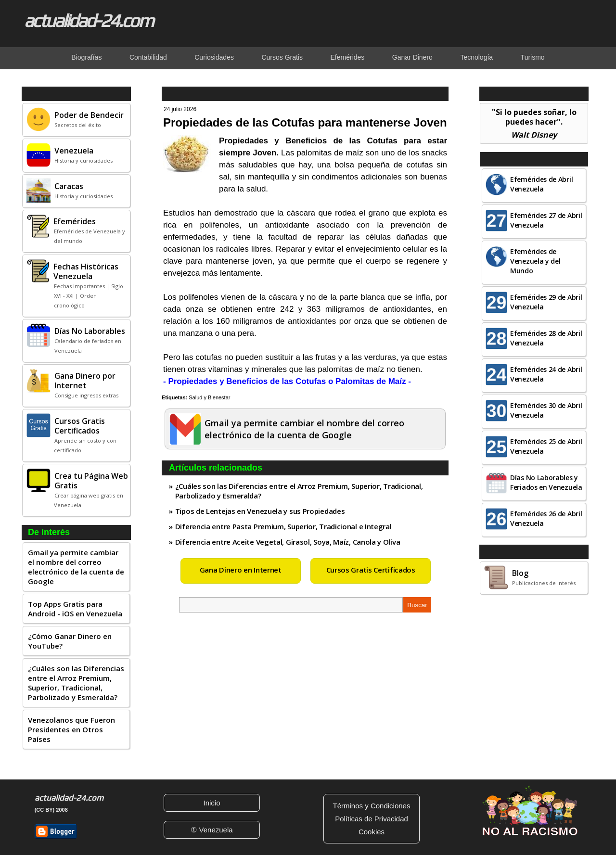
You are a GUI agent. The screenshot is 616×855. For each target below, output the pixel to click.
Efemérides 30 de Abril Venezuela (546, 410)
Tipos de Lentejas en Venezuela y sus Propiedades (260, 511)
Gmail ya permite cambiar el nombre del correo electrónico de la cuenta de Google (76, 567)
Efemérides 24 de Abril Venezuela (546, 374)
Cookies (372, 832)
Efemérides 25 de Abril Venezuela (546, 446)
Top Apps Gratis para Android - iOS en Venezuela (75, 609)
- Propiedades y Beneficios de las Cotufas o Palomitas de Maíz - (287, 381)
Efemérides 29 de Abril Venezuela (546, 302)
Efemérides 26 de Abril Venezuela (546, 518)
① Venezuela (212, 830)
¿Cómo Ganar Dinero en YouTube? (70, 641)
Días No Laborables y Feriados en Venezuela (546, 482)
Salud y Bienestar (209, 397)
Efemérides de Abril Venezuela (541, 184)
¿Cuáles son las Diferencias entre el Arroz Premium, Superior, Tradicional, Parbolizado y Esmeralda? (76, 683)
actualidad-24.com (89, 20)
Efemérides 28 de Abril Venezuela (546, 338)
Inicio (212, 803)
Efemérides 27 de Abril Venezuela (546, 220)
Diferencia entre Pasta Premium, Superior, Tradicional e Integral (283, 526)
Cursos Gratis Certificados (371, 570)
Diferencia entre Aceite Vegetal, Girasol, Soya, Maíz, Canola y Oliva (288, 542)
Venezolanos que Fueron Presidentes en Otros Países (71, 729)
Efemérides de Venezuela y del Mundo (535, 261)
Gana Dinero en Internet (241, 570)
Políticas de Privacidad (372, 819)
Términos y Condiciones (372, 806)
